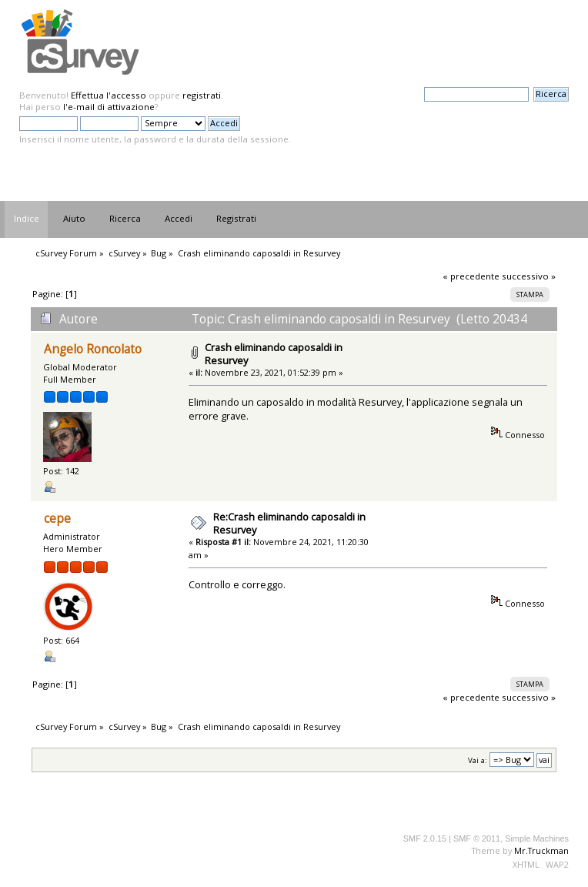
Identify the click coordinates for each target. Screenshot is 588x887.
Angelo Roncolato (93, 349)
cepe (57, 519)
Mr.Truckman (541, 850)
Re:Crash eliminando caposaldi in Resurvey (289, 523)
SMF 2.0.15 (425, 838)
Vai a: (478, 760)
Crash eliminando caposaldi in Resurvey (274, 354)
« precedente (471, 276)
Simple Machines (537, 838)
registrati (202, 95)
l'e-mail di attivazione (109, 107)
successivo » (529, 276)
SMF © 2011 (477, 838)
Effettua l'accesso (109, 95)
